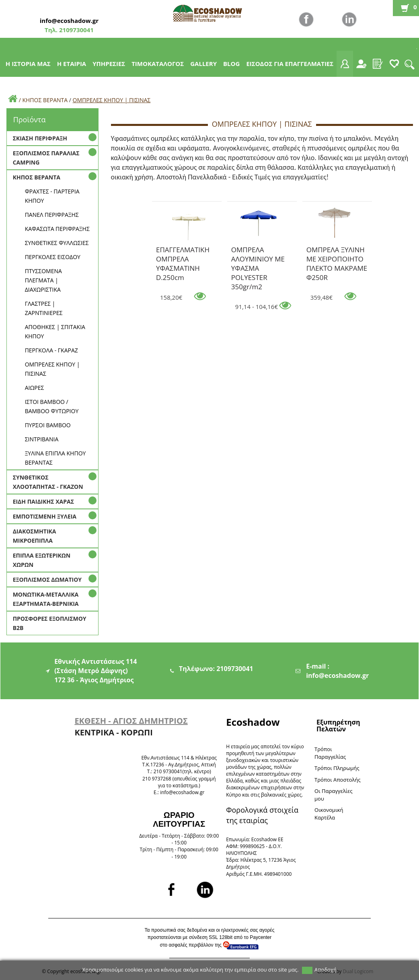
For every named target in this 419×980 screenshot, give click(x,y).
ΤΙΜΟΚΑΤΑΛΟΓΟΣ (158, 64)
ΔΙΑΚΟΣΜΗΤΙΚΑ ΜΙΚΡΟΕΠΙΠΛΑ (35, 536)
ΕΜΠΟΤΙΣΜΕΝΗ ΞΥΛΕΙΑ (45, 516)
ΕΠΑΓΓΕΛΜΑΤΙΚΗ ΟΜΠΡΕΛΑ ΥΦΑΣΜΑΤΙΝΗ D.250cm (183, 251)
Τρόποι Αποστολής (338, 780)
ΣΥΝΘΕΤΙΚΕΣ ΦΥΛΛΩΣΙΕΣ (57, 243)
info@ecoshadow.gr (69, 21)
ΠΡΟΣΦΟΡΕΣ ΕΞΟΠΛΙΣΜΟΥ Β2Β (50, 623)
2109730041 (76, 30)
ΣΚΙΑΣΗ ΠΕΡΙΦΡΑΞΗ (40, 138)
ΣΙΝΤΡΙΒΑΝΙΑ (42, 439)
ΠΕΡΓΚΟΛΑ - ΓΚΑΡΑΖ (51, 350)
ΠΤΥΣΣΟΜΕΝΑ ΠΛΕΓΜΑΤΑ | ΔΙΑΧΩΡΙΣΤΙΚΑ (43, 280)
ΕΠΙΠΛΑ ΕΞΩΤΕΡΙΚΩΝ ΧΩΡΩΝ (42, 560)
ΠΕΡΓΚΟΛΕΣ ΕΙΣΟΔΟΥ (53, 257)
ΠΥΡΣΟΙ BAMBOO (48, 425)
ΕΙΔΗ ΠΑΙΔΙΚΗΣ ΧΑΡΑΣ (43, 501)
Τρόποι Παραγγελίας (330, 753)
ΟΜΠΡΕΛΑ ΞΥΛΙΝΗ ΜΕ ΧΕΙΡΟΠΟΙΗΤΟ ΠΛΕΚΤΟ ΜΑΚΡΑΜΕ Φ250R (337, 251)
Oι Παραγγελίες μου (333, 795)
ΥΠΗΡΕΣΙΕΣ (109, 64)
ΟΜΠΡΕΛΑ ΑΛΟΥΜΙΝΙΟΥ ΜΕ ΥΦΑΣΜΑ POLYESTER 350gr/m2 (258, 251)
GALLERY (203, 64)
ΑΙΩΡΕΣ (35, 388)
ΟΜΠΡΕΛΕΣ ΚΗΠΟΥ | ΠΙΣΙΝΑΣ (112, 100)
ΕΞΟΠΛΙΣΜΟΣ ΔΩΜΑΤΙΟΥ (47, 580)
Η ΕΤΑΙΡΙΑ (72, 64)
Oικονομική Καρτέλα (329, 814)
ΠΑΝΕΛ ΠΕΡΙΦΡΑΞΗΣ (52, 215)
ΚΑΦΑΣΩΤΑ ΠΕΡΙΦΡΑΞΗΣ (57, 229)
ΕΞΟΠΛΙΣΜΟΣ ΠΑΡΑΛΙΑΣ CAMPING (46, 158)
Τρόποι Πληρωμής (337, 768)
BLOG (231, 64)
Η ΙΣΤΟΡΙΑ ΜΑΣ (28, 64)
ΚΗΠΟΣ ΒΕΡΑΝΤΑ (45, 100)
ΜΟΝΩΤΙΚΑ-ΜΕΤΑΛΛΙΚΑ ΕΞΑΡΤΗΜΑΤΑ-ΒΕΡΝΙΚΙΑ (46, 599)
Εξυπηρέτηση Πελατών (338, 726)
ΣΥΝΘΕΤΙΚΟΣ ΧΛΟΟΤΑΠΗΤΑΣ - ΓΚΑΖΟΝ (48, 482)
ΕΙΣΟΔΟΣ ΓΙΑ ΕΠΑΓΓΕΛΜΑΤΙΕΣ (290, 64)
